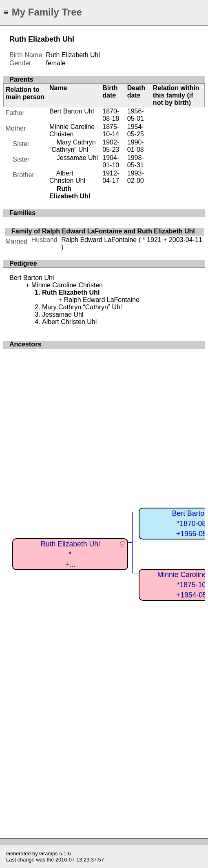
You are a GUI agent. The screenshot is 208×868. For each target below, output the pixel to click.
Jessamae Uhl (77, 158)
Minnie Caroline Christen (72, 130)
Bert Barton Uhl (72, 111)
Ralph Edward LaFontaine (99, 240)
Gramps (49, 854)
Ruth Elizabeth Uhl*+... (70, 554)
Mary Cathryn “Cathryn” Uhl (73, 146)
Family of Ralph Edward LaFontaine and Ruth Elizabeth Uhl (103, 231)
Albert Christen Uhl (67, 177)
